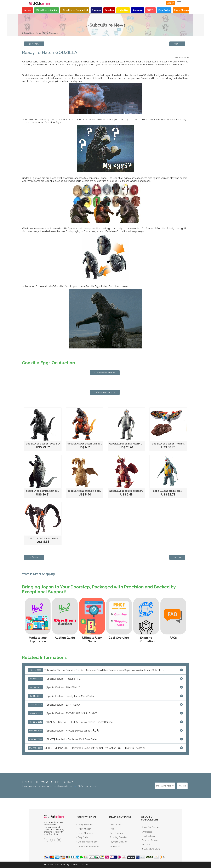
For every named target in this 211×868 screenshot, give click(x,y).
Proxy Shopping (85, 825)
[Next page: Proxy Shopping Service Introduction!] (177, 44)
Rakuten (109, 10)
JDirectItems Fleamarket (75, 10)
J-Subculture (28, 33)
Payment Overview (118, 842)
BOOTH (150, 10)
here (75, 786)
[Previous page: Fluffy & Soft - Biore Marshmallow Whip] (34, 44)
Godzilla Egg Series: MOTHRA (168, 444)
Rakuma (96, 10)
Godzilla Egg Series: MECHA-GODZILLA (131, 444)
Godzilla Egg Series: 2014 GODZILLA (46, 491)
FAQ (111, 829)
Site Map (145, 845)
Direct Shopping (183, 10)
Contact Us (114, 847)
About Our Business (150, 827)
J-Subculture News (150, 849)
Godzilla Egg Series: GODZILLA (43, 444)
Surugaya (138, 10)
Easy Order (164, 10)
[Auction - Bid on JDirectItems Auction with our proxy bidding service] (182, 786)
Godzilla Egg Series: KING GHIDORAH (88, 491)
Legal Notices (147, 836)
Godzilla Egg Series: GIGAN (168, 491)
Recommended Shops (88, 847)
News (39, 33)
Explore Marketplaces (87, 842)
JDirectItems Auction (47, 10)
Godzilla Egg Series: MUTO (43, 538)
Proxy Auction (84, 829)
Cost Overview (116, 833)
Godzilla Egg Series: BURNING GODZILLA (90, 444)
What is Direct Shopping (39, 574)
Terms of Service (149, 841)
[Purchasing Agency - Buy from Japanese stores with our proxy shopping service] (165, 786)
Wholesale (146, 832)
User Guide (114, 825)
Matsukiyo (123, 10)
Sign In (170, 3)
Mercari (27, 10)
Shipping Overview (118, 838)
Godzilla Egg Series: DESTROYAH (128, 491)
